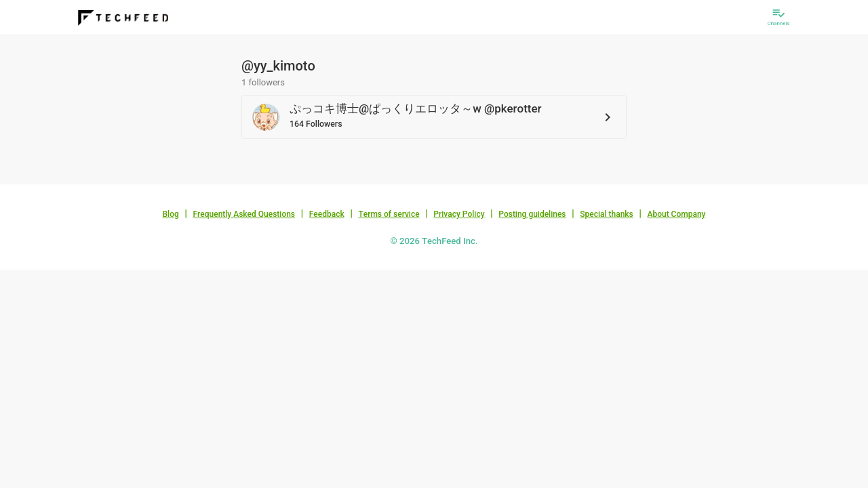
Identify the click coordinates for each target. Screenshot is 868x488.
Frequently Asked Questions (244, 214)
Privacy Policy (459, 214)
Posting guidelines (532, 214)
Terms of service (389, 214)
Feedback (327, 214)
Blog (171, 214)
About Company (676, 214)
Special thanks (607, 214)
